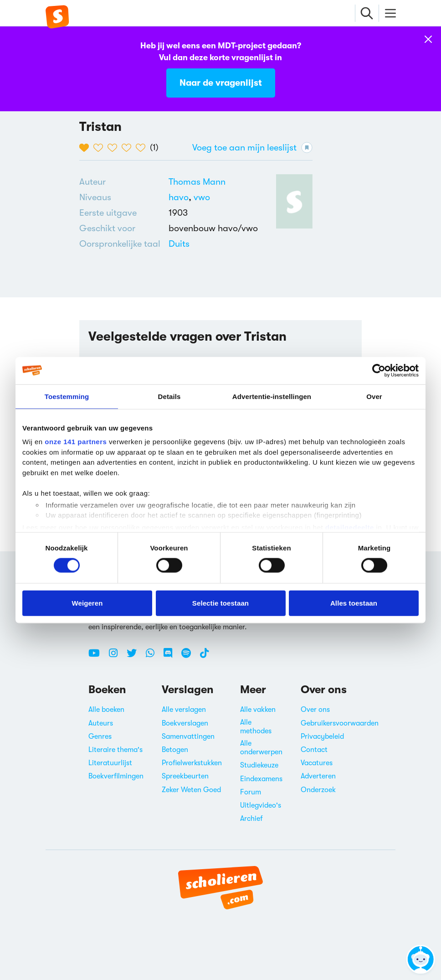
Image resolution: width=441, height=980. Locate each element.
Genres (100, 736)
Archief (251, 819)
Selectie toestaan (220, 603)
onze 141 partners (76, 442)
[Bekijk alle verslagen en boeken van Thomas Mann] (197, 182)
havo (181, 197)
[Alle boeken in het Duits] (179, 244)
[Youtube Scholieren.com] (97, 657)
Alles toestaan (354, 603)
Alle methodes (256, 727)
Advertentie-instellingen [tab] (272, 396)
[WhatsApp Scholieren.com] (154, 657)
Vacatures (317, 763)
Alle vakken (258, 710)
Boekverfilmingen (116, 776)
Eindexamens (261, 779)
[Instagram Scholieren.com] (117, 657)
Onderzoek (318, 790)
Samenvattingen (188, 736)
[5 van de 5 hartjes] (143, 148)
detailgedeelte (350, 527)
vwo (202, 197)
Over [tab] (374, 396)
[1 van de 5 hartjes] (86, 148)
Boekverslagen (185, 723)
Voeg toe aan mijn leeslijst (252, 148)
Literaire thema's (115, 750)
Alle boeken (106, 710)
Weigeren (87, 603)
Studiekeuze (259, 765)
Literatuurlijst (110, 763)
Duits (179, 244)
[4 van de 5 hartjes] (129, 148)
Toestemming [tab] (67, 396)
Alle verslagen (184, 710)
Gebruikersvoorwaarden (340, 723)
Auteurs (101, 723)
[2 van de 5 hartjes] (100, 148)
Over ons (315, 710)
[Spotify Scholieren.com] (190, 657)
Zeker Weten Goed (191, 790)
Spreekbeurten (185, 776)
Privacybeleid (322, 736)
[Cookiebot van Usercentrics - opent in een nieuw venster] (379, 370)
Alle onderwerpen (261, 748)
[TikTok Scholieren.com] (204, 657)
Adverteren (318, 776)
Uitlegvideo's (261, 805)
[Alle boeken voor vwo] (202, 197)
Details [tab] (169, 396)
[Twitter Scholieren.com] (135, 657)
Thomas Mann (197, 182)
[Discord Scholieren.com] (171, 657)
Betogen (175, 750)
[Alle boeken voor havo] (181, 197)
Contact (314, 750)
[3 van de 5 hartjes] (115, 148)
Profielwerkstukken (192, 763)
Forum (251, 792)
